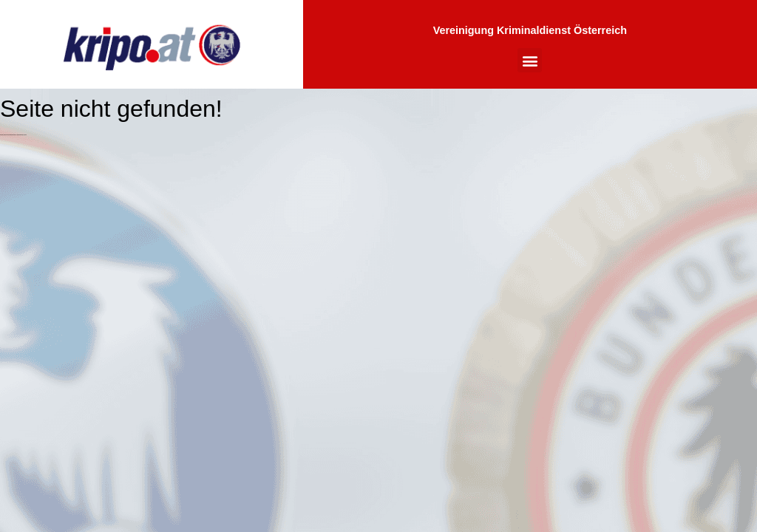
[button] (530, 60)
